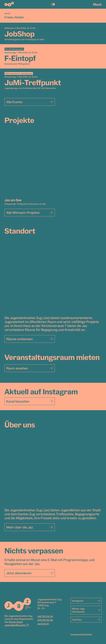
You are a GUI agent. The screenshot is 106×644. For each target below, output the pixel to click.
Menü (97, 4)
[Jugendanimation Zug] (18, 604)
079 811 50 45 (45, 620)
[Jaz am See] (53, 164)
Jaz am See (13, 200)
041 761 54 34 (45, 616)
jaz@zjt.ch (43, 624)
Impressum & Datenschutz (81, 634)
